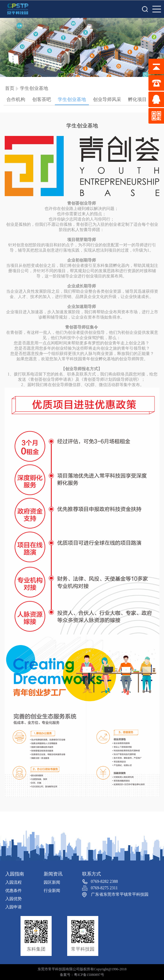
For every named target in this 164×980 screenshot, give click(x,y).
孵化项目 (137, 99)
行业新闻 (52, 891)
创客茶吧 (42, 99)
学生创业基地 (34, 88)
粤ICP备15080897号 (89, 975)
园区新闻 (52, 882)
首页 (10, 88)
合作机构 (16, 99)
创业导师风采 (107, 99)
